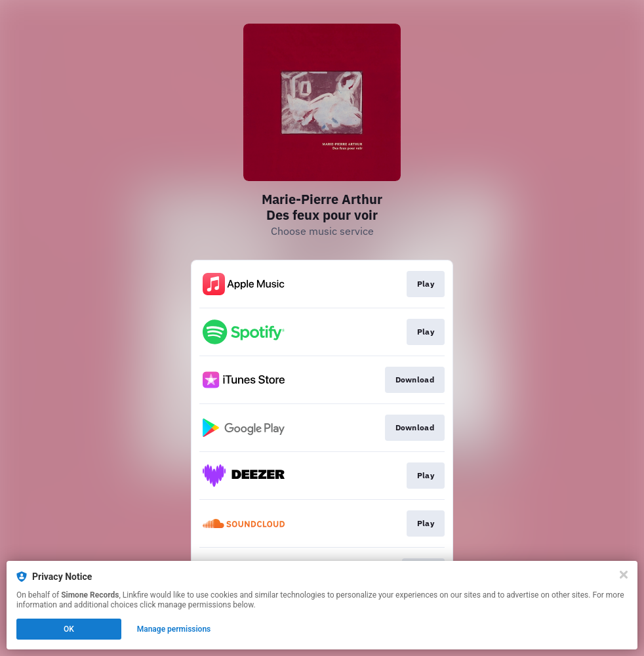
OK (69, 629)
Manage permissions (174, 629)
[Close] (624, 575)
